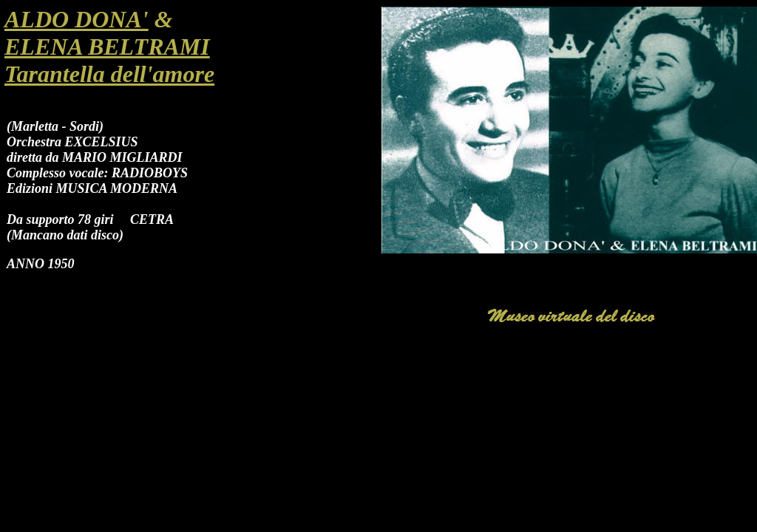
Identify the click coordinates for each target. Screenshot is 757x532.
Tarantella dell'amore (109, 74)
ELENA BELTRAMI (107, 47)
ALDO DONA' (77, 19)
